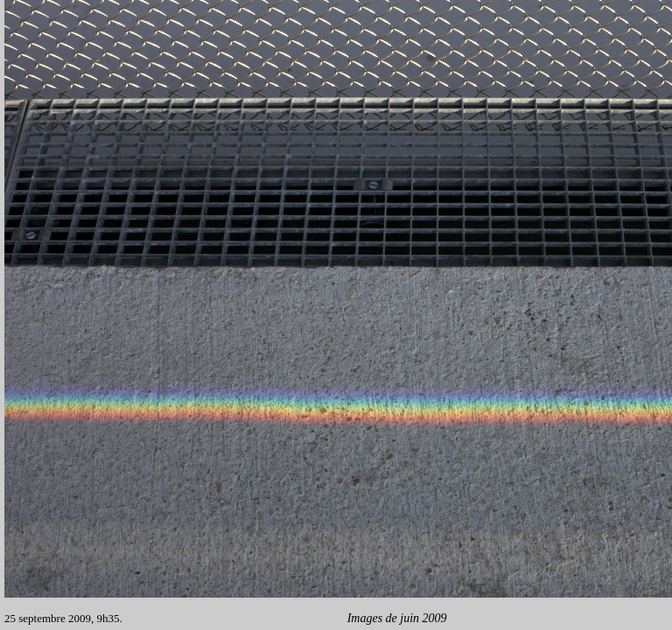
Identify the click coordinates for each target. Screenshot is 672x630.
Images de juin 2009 (395, 618)
